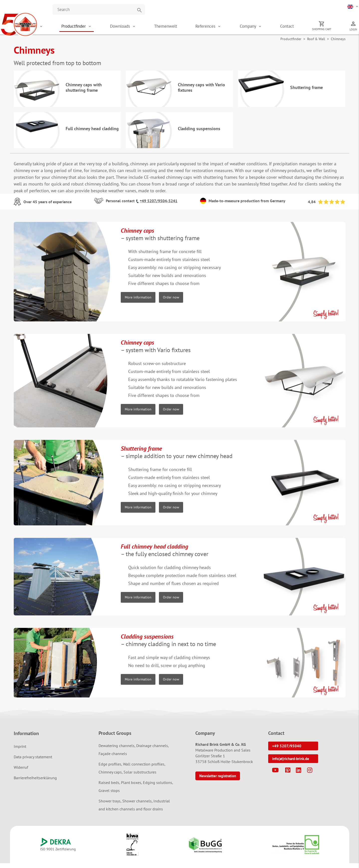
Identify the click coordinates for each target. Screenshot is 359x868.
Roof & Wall (316, 41)
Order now (171, 302)
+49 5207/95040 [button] (287, 750)
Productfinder (99, 27)
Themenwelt (184, 27)
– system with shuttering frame (160, 239)
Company (259, 27)
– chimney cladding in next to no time (168, 645)
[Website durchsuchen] (99, 9)
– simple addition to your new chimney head (177, 457)
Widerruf (21, 772)
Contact (294, 27)
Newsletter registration (218, 780)
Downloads (142, 27)
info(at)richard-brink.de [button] (291, 763)
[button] (353, 6)
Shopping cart (325, 30)
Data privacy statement (33, 761)
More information (138, 302)
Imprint (20, 751)
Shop (61, 27)
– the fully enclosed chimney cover (165, 555)
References (220, 27)
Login (353, 31)
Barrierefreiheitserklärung (35, 782)
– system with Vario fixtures (156, 351)
